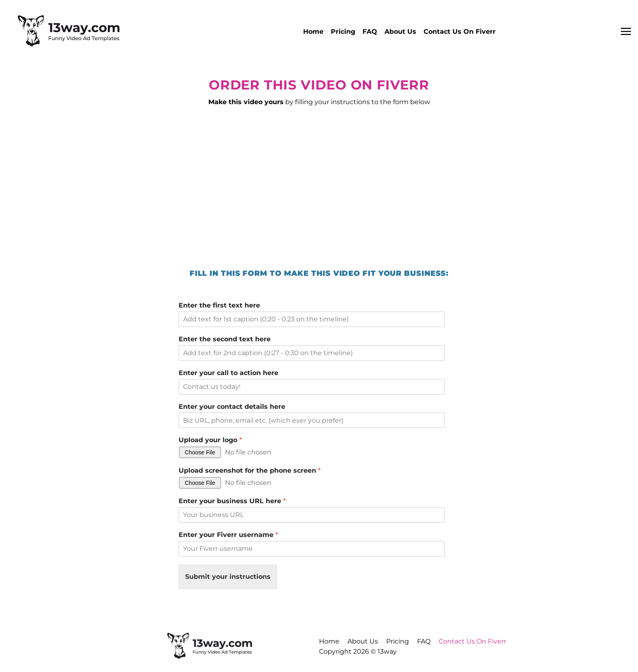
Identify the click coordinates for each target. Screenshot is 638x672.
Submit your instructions (228, 577)
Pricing (343, 32)
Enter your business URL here (232, 501)
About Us (400, 32)
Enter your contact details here (232, 407)
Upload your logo (210, 440)
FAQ (370, 32)
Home (313, 32)
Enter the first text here (219, 305)
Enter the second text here (225, 339)
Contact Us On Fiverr (460, 32)
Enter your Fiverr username (228, 535)
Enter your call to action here (228, 373)
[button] (626, 31)
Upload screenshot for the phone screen (250, 470)
